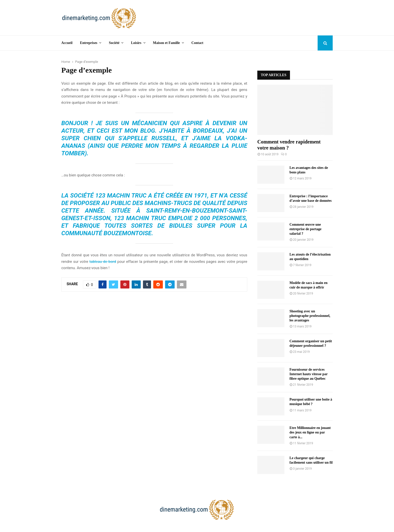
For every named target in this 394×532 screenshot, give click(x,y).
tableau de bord (103, 262)
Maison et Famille (166, 43)
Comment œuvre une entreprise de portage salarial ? (305, 229)
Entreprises (89, 43)
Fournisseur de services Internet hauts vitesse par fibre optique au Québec (309, 374)
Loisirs (136, 43)
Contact (197, 43)
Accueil (67, 43)
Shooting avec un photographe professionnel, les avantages (310, 316)
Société (114, 43)
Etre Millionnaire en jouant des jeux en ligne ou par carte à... (310, 432)
